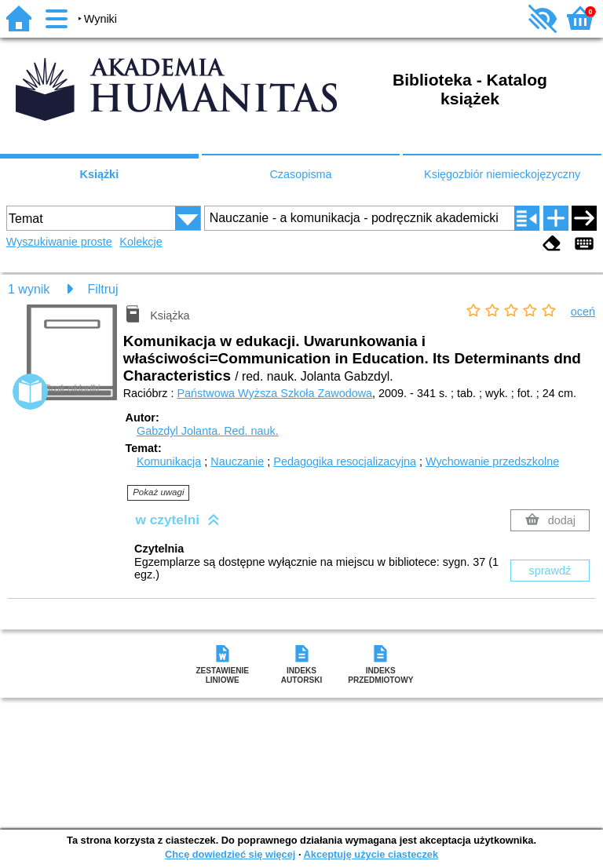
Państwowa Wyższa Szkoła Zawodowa (274, 393)
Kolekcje (141, 242)
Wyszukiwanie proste (59, 242)
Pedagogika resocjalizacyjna (345, 461)
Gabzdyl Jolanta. (208, 431)
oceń (583, 312)
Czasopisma (300, 174)
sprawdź (550, 571)
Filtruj (102, 289)
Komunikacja (169, 461)
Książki (100, 174)
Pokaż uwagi (158, 492)
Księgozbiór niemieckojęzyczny (502, 174)
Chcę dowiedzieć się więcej (230, 854)
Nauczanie (237, 461)
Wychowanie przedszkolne (492, 461)
